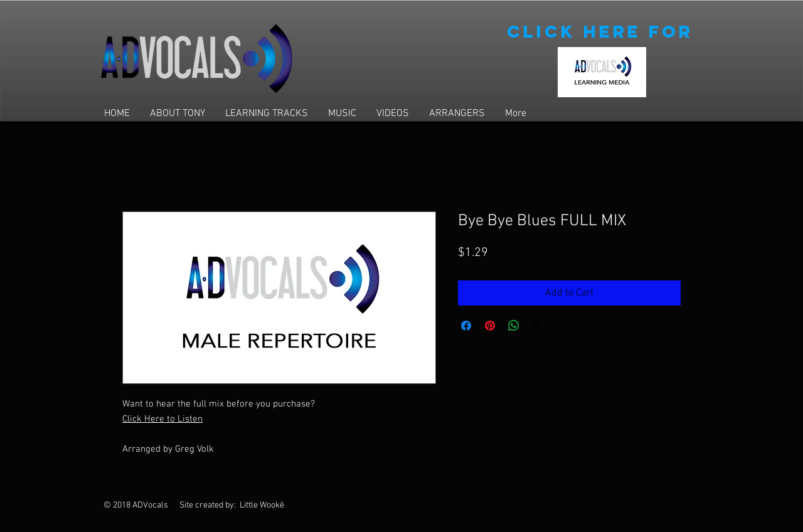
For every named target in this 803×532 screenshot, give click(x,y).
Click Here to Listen (162, 419)
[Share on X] (538, 326)
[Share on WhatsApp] (514, 326)
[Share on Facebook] (466, 326)
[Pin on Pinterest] (490, 326)
